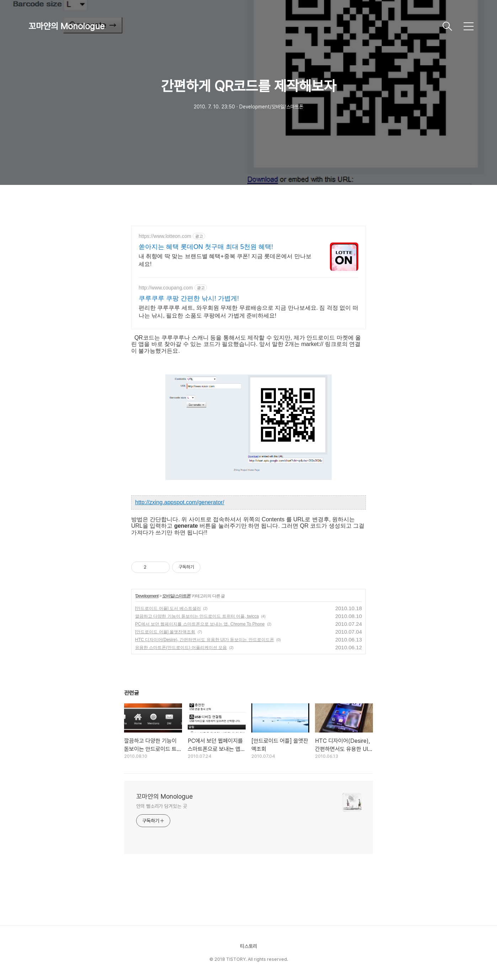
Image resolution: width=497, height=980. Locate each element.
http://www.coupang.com (166, 288)
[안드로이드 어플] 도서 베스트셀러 (168, 608)
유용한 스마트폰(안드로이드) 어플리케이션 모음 (181, 648)
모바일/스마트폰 (176, 596)
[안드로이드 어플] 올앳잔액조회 (165, 632)
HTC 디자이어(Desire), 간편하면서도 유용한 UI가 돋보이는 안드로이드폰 (205, 640)
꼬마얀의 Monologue (66, 26)
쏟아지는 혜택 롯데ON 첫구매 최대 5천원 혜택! (206, 247)
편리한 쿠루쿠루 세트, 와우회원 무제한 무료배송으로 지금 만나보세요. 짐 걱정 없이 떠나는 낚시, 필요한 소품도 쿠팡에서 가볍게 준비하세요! (248, 312)
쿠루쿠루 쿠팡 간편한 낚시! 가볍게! (189, 298)
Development (147, 596)
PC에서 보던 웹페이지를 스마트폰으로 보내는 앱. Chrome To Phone (200, 624)
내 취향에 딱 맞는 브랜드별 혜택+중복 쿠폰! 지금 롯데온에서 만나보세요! (225, 260)
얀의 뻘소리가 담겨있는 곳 (162, 806)
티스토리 (248, 946)
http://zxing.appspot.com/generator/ (180, 502)
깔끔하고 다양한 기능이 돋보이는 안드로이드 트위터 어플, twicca (197, 616)
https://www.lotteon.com (165, 236)
